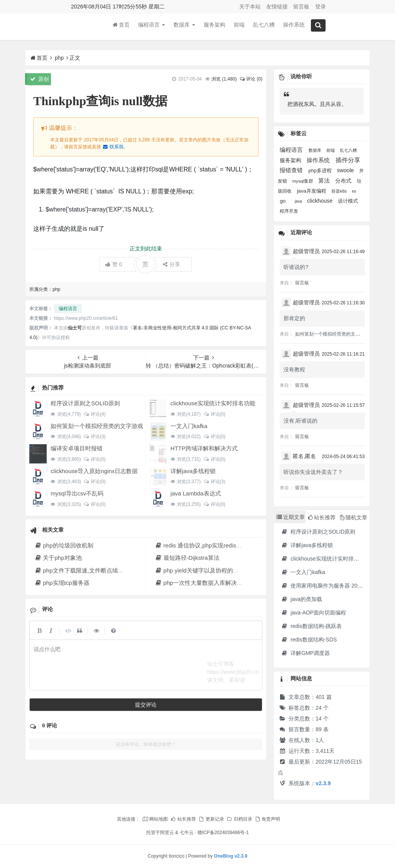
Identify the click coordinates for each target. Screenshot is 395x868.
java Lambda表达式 (196, 493)
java (299, 201)
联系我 (113, 147)
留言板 (301, 7)
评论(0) (214, 414)
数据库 (184, 27)
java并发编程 (312, 191)
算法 (325, 180)
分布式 (344, 181)
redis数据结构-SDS (309, 640)
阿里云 (167, 833)
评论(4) (95, 414)
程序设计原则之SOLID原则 (85, 403)
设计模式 (348, 201)
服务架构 (214, 27)
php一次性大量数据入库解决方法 (201, 583)
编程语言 (152, 27)
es (354, 191)
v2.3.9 (323, 783)
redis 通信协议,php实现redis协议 (201, 545)
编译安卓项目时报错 (77, 448)
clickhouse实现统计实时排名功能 (213, 403)
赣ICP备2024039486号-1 (223, 833)
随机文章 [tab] (354, 517)
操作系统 (294, 27)
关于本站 (250, 7)
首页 (121, 27)
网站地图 (155, 819)
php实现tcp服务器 (62, 583)
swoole (346, 170)
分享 (171, 264)
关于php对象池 (58, 558)
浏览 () (224, 79)
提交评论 (146, 705)
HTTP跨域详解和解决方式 (204, 448)
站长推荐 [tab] (322, 517)
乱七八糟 (264, 27)
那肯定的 (294, 318)
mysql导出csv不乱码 (77, 493)
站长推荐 (183, 819)
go (283, 201)
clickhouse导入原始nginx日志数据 (94, 471)
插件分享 (348, 160)
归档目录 (239, 819)
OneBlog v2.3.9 (231, 856)
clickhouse (321, 201)
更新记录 (211, 819)
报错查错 (292, 170)
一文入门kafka (189, 426)
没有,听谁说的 (300, 421)
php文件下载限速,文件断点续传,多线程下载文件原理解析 (112, 570)
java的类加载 (301, 599)
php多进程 (321, 170)
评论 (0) (251, 79)
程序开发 (289, 211)
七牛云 (187, 833)
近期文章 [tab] (291, 517)
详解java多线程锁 (193, 471)
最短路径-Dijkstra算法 (187, 558)
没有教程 (294, 369)
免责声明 (267, 819)
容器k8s (340, 191)
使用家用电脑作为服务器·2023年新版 (330, 586)
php (59, 58)
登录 (321, 7)
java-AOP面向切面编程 (313, 613)
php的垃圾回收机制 (64, 545)
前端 (239, 27)
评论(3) (95, 437)
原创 (40, 79)
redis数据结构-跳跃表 (311, 626)
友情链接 (277, 7)
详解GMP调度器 (305, 653)
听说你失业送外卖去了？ (313, 472)
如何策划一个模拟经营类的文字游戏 (97, 426)
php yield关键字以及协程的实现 (199, 570)
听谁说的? (296, 267)
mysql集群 (304, 181)
